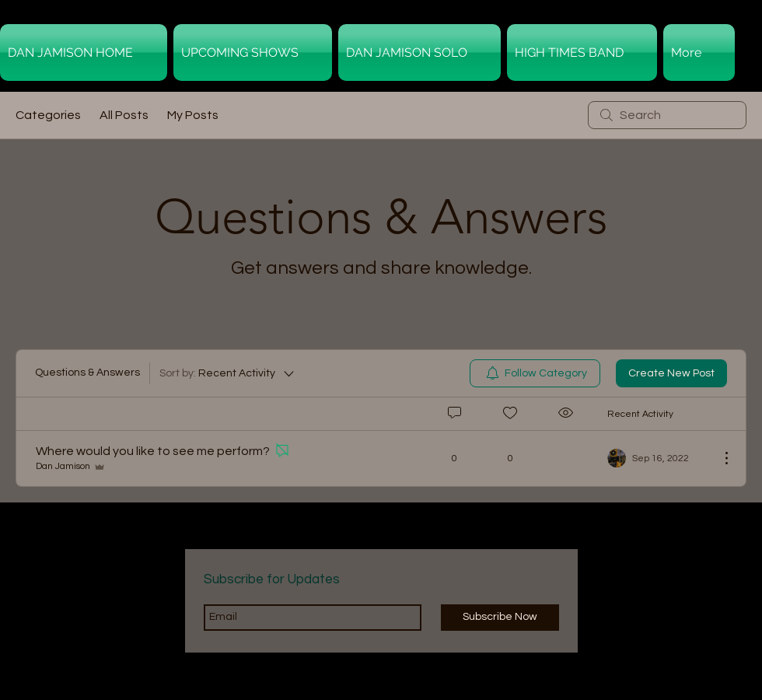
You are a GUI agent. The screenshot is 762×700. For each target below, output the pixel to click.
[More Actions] (718, 458)
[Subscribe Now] (500, 618)
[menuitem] (535, 373)
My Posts (193, 115)
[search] (667, 115)
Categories (48, 115)
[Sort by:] (228, 373)
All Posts (124, 115)
